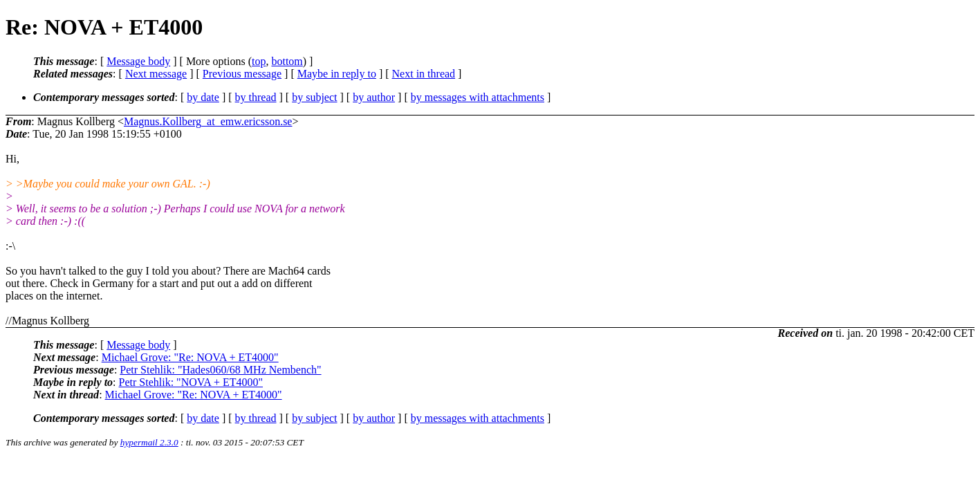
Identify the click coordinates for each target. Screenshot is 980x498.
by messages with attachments (478, 97)
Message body (138, 61)
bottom (287, 61)
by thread (256, 97)
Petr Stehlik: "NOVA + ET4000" (191, 382)
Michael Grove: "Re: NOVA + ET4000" (190, 357)
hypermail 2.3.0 (149, 442)
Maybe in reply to (337, 74)
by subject (314, 97)
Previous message (242, 74)
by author (374, 97)
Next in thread (424, 74)
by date (203, 97)
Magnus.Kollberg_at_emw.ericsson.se (208, 121)
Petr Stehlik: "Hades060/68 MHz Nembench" (220, 370)
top (259, 61)
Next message (156, 74)
